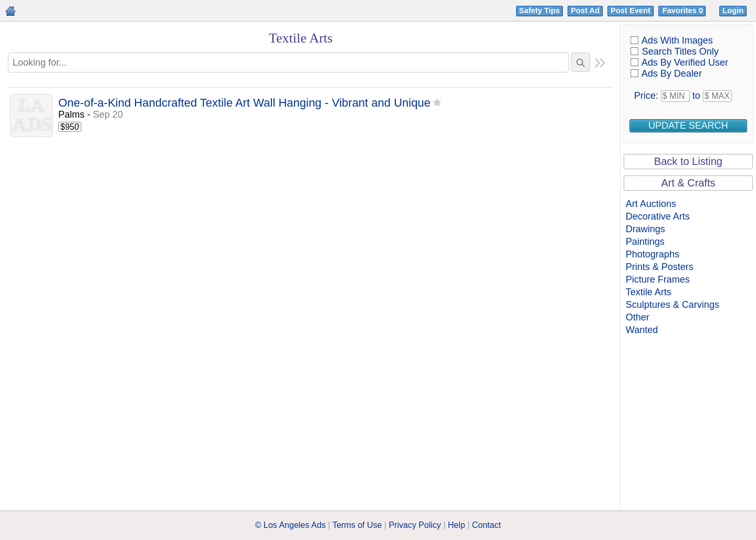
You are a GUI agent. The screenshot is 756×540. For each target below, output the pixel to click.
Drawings (645, 229)
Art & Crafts (688, 183)
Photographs (653, 254)
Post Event (631, 11)
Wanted (642, 330)
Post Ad (585, 11)
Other (638, 317)
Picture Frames (658, 279)
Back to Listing (688, 161)
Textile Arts (649, 292)
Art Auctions (651, 204)
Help (456, 525)
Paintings (645, 242)
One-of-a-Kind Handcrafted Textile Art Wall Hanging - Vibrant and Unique (244, 103)
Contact (486, 525)
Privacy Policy (415, 525)
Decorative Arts (658, 216)
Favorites (684, 11)
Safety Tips (540, 11)
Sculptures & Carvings (673, 305)
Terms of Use (357, 525)
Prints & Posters (660, 267)
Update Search (688, 126)
